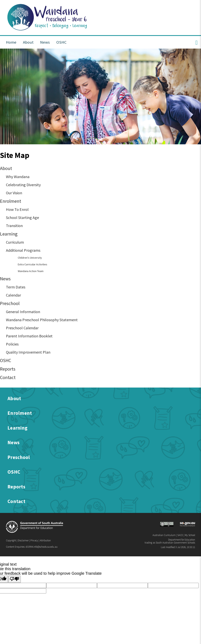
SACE (180, 535)
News (5, 279)
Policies (12, 344)
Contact (8, 377)
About (6, 168)
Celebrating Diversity (23, 185)
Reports (8, 369)
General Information (23, 312)
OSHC (6, 360)
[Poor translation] (14, 579)
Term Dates (16, 287)
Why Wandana (18, 177)
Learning (9, 234)
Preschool (10, 303)
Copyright (11, 540)
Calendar (13, 295)
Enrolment (11, 201)
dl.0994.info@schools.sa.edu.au (42, 547)
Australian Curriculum (164, 535)
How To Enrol (17, 209)
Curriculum (15, 242)
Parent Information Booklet (29, 336)
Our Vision (14, 193)
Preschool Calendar (22, 328)
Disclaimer (23, 540)
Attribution (45, 540)
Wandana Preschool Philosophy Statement (42, 320)
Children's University (30, 258)
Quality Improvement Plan (28, 352)
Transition (14, 226)
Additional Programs (23, 250)
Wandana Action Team (31, 271)
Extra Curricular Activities (33, 264)
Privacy (34, 540)
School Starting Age (22, 217)
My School (190, 535)
